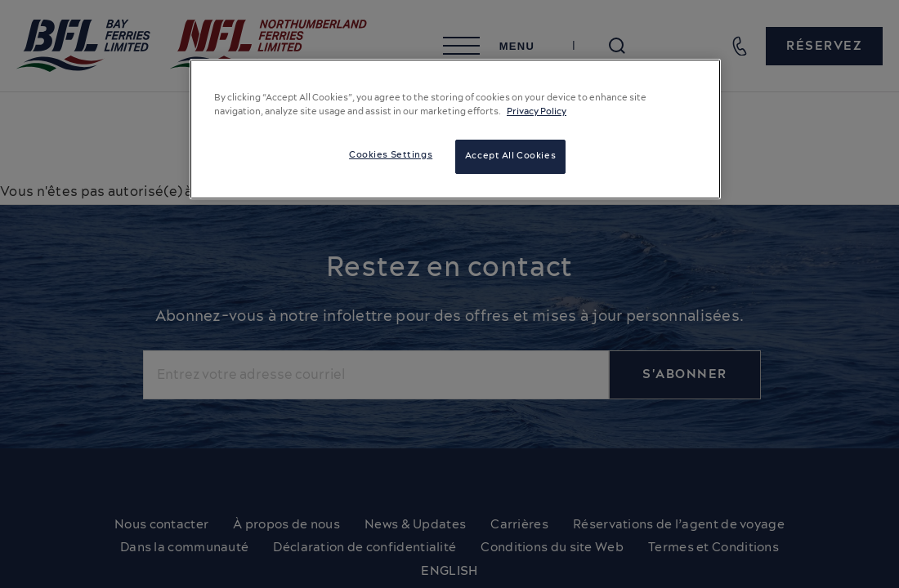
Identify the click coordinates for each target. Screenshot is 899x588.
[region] (455, 129)
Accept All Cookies (510, 156)
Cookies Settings (391, 155)
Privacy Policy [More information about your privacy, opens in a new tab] (537, 112)
